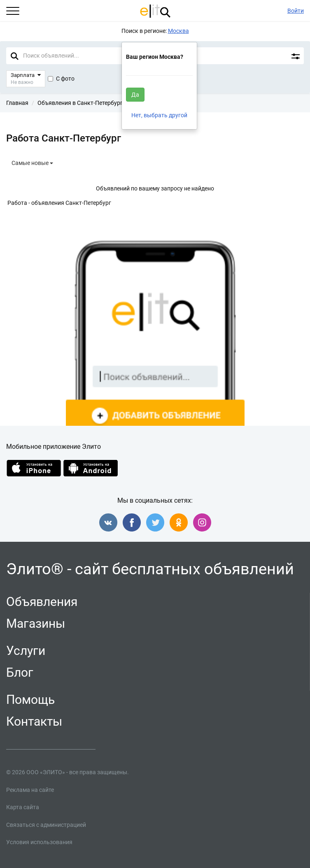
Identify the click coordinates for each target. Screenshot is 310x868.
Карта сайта (23, 807)
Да (135, 95)
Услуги (26, 651)
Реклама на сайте (30, 790)
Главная (17, 103)
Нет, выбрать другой (159, 115)
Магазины (36, 623)
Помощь (30, 700)
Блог (20, 672)
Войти (296, 11)
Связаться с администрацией (46, 825)
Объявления (42, 602)
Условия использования (39, 842)
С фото (61, 79)
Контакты (34, 721)
